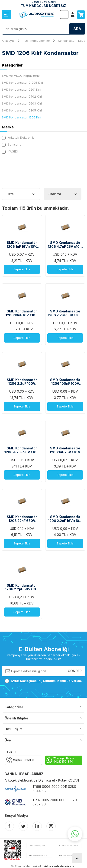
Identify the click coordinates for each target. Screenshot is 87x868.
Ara (77, 29)
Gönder (75, 671)
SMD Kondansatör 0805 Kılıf (22, 110)
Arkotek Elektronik (18, 138)
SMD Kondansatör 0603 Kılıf (22, 103)
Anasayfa (8, 41)
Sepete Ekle (22, 269)
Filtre (10, 194)
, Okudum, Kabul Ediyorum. (43, 681)
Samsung (12, 145)
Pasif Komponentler (36, 41)
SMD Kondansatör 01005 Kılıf (23, 83)
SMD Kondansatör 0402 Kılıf (22, 96)
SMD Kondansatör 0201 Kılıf (22, 89)
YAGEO (10, 151)
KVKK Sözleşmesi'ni (26, 681)
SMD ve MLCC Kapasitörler (21, 76)
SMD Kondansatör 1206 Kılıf (22, 117)
